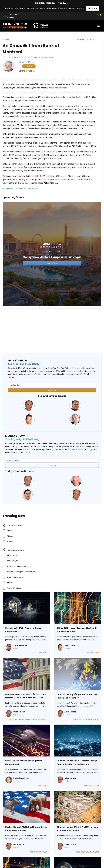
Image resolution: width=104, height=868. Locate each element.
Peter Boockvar (21, 778)
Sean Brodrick (20, 645)
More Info (93, 8)
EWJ (19, 719)
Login (5, 16)
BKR (97, 653)
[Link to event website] (52, 254)
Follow (29, 66)
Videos (10, 536)
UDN (40, 719)
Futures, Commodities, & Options (20, 566)
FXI (26, 719)
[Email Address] (52, 385)
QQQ (29, 719)
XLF (91, 852)
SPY (46, 719)
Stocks (10, 583)
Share (80, 39)
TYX (43, 786)
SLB (94, 653)
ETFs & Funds (12, 555)
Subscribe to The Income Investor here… (21, 188)
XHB (84, 719)
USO (43, 719)
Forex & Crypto (13, 561)
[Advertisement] (52, 329)
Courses (11, 541)
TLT (36, 719)
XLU (94, 719)
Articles (10, 531)
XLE (46, 653)
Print (91, 39)
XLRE (91, 719)
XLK (87, 719)
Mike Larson (19, 712)
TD (51, 129)
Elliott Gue (70, 645)
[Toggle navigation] (99, 26)
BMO (51, 57)
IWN (82, 852)
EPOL (15, 719)
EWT (23, 719)
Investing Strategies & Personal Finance (23, 572)
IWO (85, 852)
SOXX (33, 719)
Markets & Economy (15, 577)
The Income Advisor (58, 88)
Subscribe (52, 390)
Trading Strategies (15, 588)
